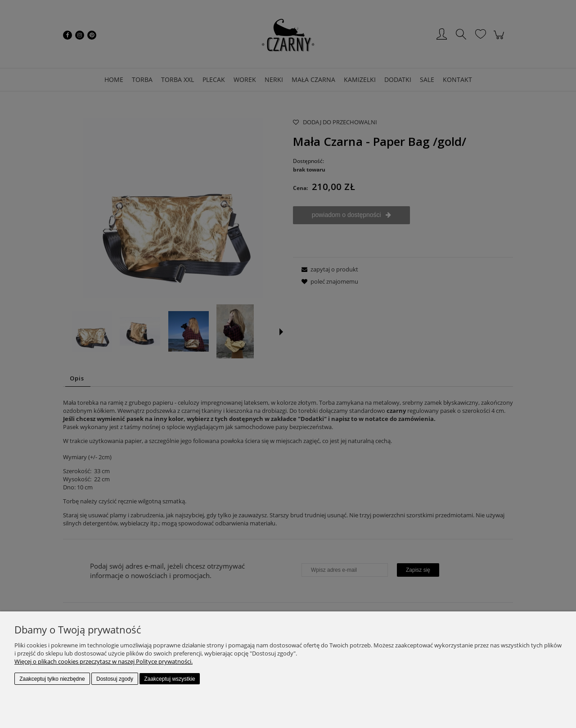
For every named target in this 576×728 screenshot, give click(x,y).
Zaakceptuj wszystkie (169, 679)
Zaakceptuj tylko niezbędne (52, 679)
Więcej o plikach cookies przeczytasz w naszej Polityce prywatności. (103, 661)
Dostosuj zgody (115, 679)
